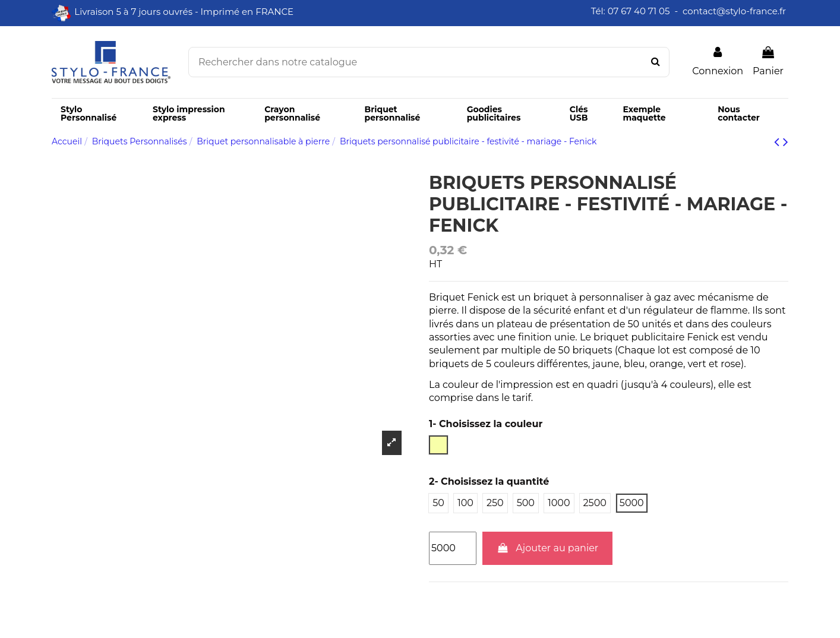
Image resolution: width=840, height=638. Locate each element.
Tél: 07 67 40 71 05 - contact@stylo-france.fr (690, 11)
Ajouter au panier (548, 548)
